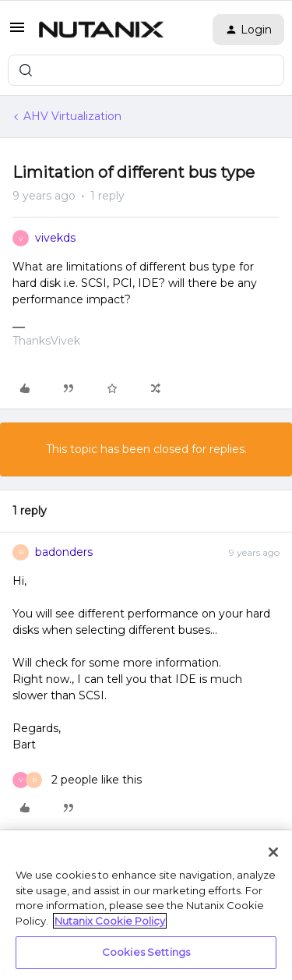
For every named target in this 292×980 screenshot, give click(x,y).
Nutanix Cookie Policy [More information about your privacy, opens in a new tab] (110, 921)
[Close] (273, 852)
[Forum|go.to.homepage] (101, 30)
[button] (17, 33)
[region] (146, 905)
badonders (64, 552)
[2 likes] (77, 780)
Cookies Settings (146, 952)
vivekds (55, 238)
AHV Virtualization (72, 116)
